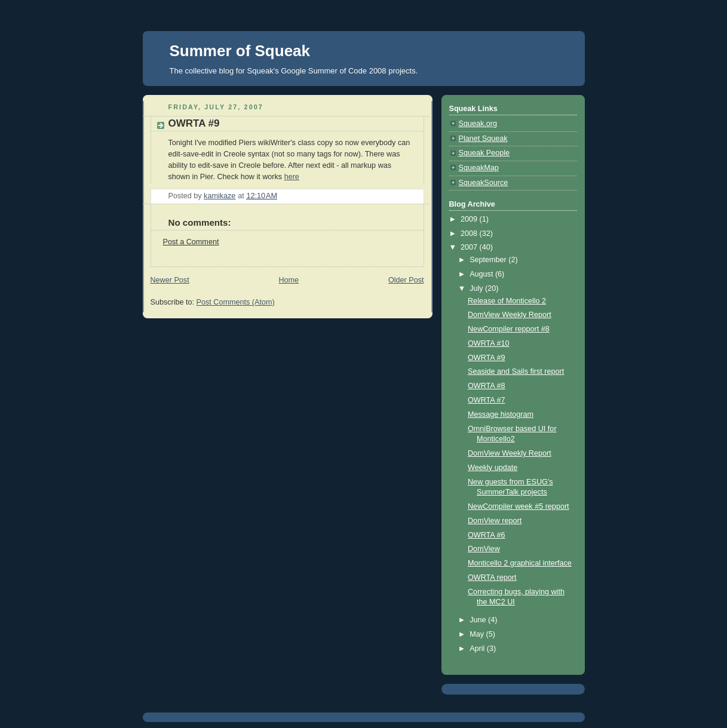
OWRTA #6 (487, 535)
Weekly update (493, 468)
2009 (470, 219)
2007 (470, 247)
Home (289, 280)
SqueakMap (479, 168)
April (478, 649)
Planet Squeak (483, 139)
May (478, 634)
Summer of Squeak (240, 51)
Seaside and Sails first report (516, 371)
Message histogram (501, 414)
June (479, 620)
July (477, 288)
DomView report (495, 521)
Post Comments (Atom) (236, 302)
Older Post (406, 280)
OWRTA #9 (487, 358)
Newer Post (170, 280)
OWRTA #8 (487, 386)
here (292, 177)
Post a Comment (191, 242)
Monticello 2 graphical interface (520, 563)
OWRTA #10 (489, 343)
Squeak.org (478, 124)
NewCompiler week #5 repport (519, 506)
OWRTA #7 (487, 400)
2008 (470, 234)
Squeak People (484, 153)
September (489, 260)
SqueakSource (484, 183)
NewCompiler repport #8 (509, 329)
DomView (484, 549)
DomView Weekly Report (510, 315)
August (482, 274)
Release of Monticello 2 (507, 301)
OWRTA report (492, 578)
